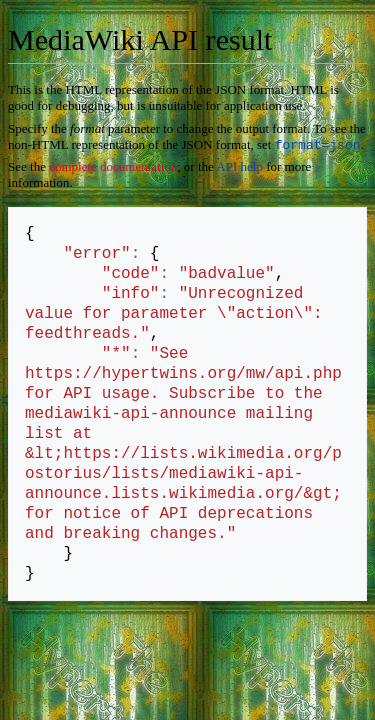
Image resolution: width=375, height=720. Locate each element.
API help (239, 168)
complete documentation (113, 168)
